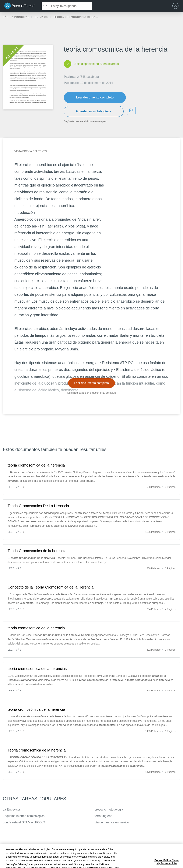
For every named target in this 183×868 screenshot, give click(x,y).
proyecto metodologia (109, 809)
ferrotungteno (104, 816)
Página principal (16, 17)
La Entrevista (12, 809)
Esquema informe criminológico (24, 816)
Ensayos (42, 17)
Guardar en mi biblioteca (94, 111)
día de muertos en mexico (112, 822)
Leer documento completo (95, 97)
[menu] (176, 6)
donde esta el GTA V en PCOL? (24, 822)
